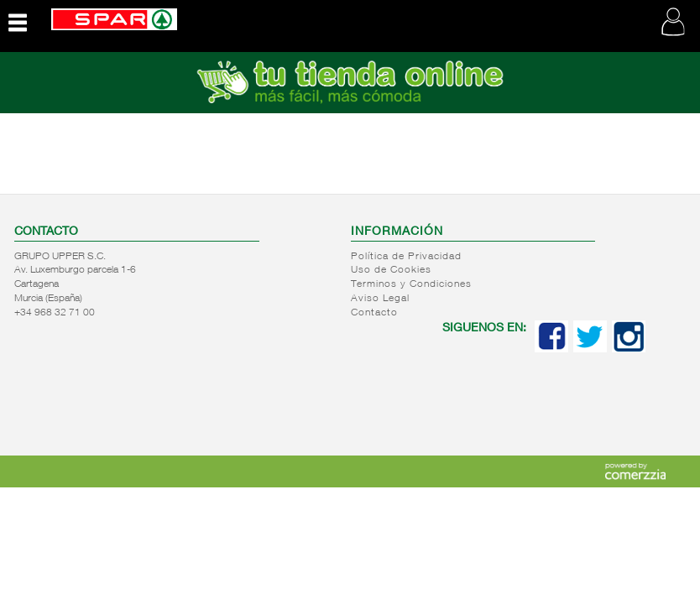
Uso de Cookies (391, 270)
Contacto (374, 313)
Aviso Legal (380, 299)
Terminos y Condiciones (411, 284)
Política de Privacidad (406, 257)
